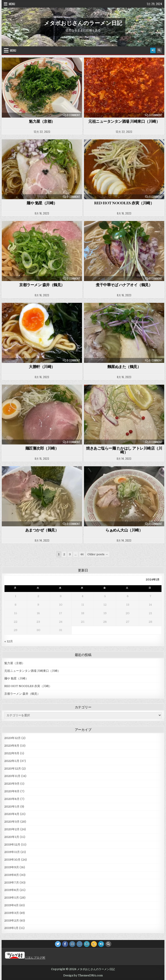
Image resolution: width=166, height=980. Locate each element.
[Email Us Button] (87, 944)
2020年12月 (13, 769)
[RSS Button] (94, 944)
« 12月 (9, 641)
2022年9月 (12, 753)
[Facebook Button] (65, 944)
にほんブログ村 (25, 958)
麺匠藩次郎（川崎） (42, 448)
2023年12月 (13, 738)
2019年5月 (12, 898)
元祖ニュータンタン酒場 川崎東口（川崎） (124, 121)
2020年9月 (12, 784)
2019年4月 (11, 905)
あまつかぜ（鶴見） (42, 530)
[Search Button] (159, 50)
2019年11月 (12, 852)
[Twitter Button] (58, 944)
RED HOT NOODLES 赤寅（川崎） (124, 203)
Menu (12, 4)
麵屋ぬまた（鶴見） (124, 366)
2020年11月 (12, 776)
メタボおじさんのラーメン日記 (83, 23)
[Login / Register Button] (153, 50)
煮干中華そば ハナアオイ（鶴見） (124, 285)
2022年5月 (12, 761)
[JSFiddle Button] (80, 944)
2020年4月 (12, 814)
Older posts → (98, 554)
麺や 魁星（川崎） (42, 203)
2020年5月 (12, 807)
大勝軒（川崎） (42, 366)
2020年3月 (12, 822)
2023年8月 (12, 746)
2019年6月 (12, 890)
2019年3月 (12, 913)
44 (82, 554)
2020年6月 (12, 799)
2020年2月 (12, 829)
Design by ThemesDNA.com (83, 976)
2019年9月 (12, 867)
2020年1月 (12, 837)
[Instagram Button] (72, 944)
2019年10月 (12, 860)
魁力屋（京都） (42, 121)
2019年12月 (12, 845)
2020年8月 (12, 791)
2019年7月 (12, 883)
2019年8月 (12, 875)
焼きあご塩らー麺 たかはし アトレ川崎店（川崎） (124, 450)
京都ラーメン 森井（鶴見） (42, 285)
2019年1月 (11, 928)
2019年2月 (12, 921)
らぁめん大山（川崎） (124, 530)
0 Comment (74, 115)
